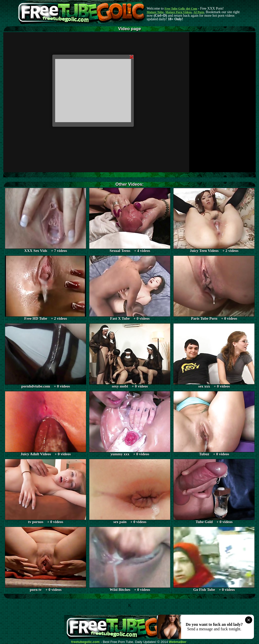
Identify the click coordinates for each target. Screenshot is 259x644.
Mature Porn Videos (179, 12)
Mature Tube (155, 12)
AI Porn (199, 12)
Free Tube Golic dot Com (181, 9)
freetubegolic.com (85, 642)
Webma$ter (178, 642)
